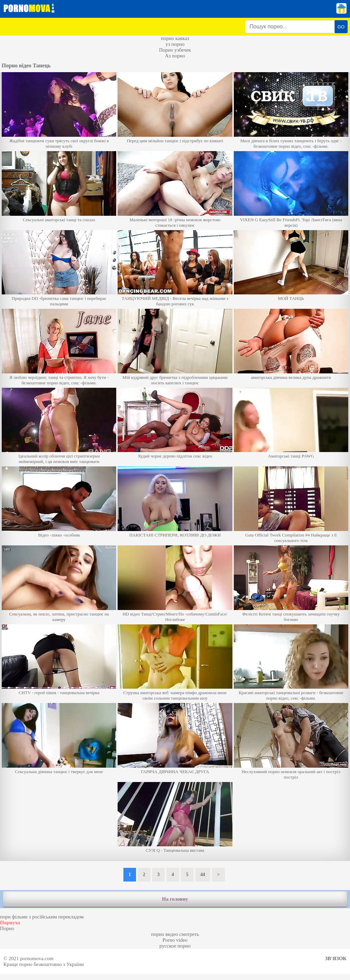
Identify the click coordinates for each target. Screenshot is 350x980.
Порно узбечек (175, 50)
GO (341, 27)
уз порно (175, 44)
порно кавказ (175, 38)
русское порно (175, 946)
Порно (7, 928)
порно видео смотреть (175, 934)
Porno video (175, 940)
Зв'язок (336, 958)
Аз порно (175, 56)
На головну (175, 899)
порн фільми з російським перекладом (42, 917)
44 (203, 875)
